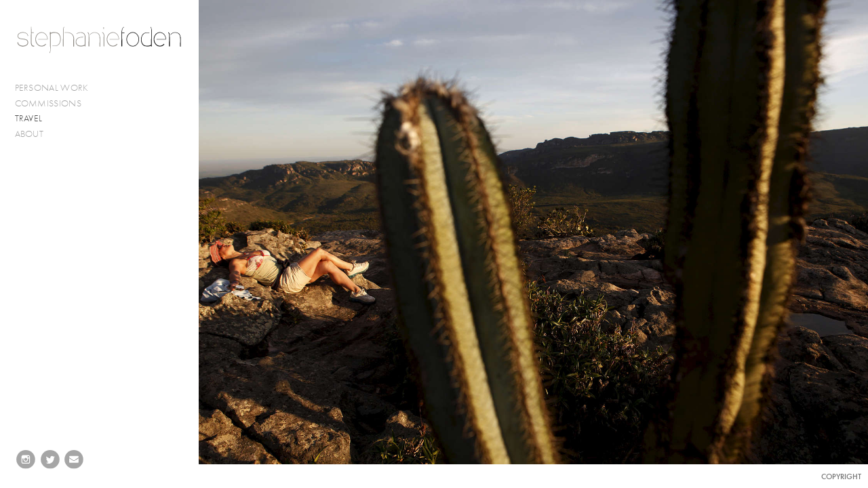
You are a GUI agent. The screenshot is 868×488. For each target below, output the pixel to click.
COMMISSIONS (54, 104)
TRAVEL (29, 118)
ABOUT (29, 134)
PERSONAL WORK (58, 88)
